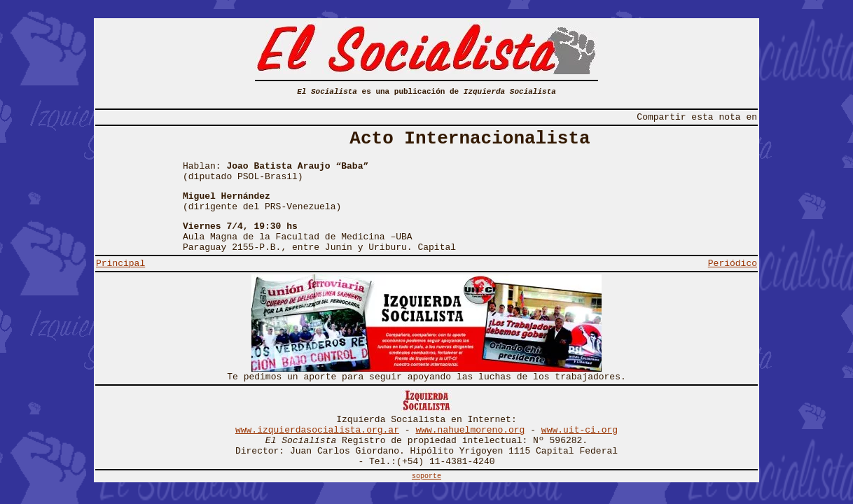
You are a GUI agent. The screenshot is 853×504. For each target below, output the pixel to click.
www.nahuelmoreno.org (470, 430)
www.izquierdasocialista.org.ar (317, 430)
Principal (120, 264)
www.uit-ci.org (580, 430)
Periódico (733, 264)
